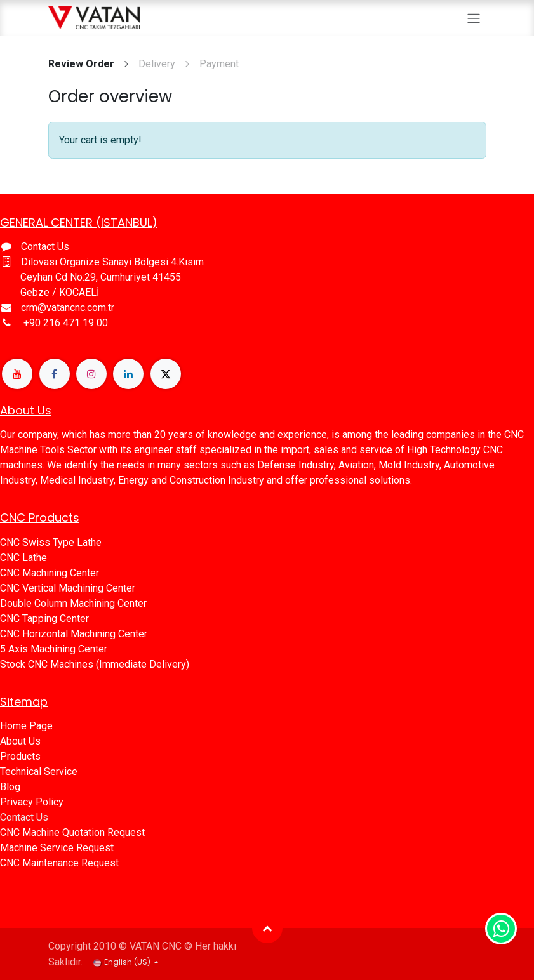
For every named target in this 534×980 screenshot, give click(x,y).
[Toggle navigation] (474, 18)
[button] (267, 928)
